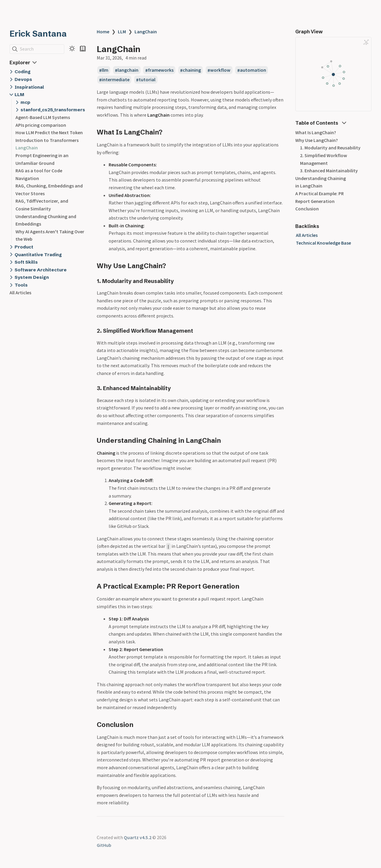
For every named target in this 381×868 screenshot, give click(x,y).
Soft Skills (26, 262)
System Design (32, 277)
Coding (23, 72)
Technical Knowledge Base (323, 243)
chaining (192, 70)
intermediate (116, 80)
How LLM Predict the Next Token (49, 132)
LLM (19, 94)
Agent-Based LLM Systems (43, 117)
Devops (23, 79)
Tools (21, 285)
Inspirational (29, 87)
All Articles (20, 293)
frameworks (161, 70)
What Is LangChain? (316, 132)
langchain (128, 70)
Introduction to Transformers (47, 140)
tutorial (147, 80)
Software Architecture (41, 270)
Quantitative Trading (38, 255)
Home (103, 32)
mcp (25, 102)
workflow (220, 70)
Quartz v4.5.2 (138, 837)
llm (105, 70)
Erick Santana (38, 34)
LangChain (27, 148)
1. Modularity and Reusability (330, 148)
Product (24, 247)
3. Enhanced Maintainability (329, 171)
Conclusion (307, 209)
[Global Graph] (366, 42)
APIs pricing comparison (41, 125)
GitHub (104, 845)
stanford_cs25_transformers (53, 110)
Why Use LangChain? (317, 140)
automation (253, 70)
